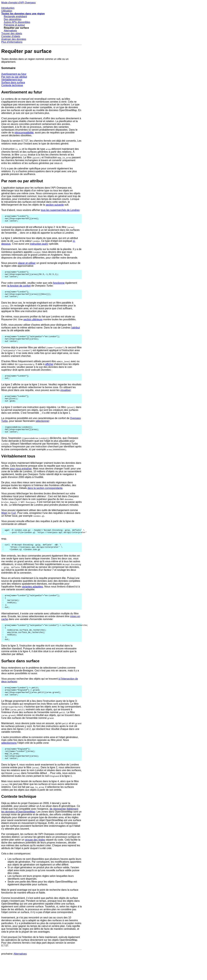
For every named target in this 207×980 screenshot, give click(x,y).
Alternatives (10, 31)
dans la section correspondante (45, 498)
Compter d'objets (11, 36)
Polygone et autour (14, 25)
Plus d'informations (12, 42)
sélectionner (42, 429)
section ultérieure (33, 324)
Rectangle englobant (15, 16)
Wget (4, 522)
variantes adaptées (32, 598)
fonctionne (59, 286)
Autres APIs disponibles (17, 22)
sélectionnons (9, 763)
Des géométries (13, 19)
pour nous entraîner (21, 478)
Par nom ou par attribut (14, 77)
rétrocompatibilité (24, 133)
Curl (14, 522)
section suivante (55, 205)
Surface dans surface (13, 82)
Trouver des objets (12, 33)
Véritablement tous (12, 80)
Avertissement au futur (14, 74)
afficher (49, 370)
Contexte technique (12, 85)
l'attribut (75, 332)
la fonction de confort (19, 289)
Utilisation (7, 11)
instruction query (39, 245)
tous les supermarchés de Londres (60, 210)
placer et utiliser (27, 264)
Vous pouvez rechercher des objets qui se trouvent (30, 697)
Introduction (8, 8)
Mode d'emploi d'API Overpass (18, 3)
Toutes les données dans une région (23, 14)
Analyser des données (14, 39)
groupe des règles (35, 862)
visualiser (65, 397)
